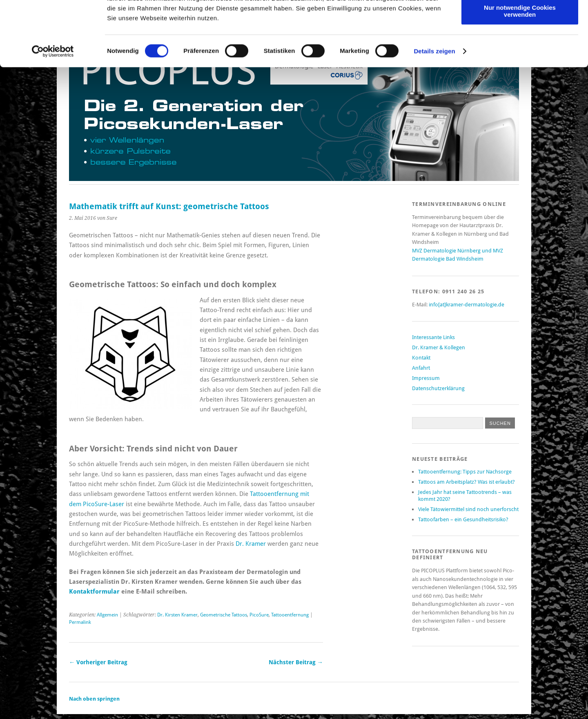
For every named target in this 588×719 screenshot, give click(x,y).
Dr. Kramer (252, 544)
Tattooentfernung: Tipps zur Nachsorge (465, 472)
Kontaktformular (94, 592)
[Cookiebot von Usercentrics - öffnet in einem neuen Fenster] (53, 112)
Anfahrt (421, 368)
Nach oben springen (94, 699)
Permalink (80, 622)
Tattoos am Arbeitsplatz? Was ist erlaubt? (467, 482)
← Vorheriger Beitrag (98, 662)
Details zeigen (434, 112)
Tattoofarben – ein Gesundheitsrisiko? (463, 519)
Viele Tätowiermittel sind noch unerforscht (468, 509)
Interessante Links (433, 337)
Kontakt (421, 358)
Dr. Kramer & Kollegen (439, 347)
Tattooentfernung (290, 615)
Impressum (426, 378)
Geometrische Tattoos (224, 615)
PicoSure (259, 615)
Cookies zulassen (520, 20)
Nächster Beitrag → (296, 662)
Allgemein (107, 615)
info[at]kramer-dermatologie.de (467, 305)
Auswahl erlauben (520, 44)
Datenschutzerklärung (438, 388)
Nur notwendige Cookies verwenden (520, 71)
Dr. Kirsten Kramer (177, 615)
